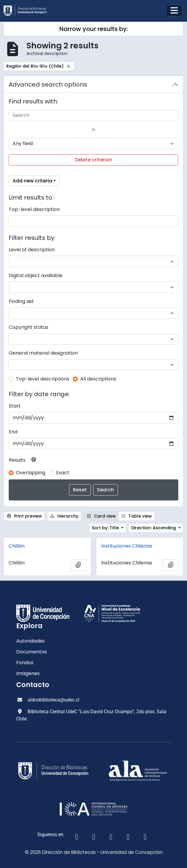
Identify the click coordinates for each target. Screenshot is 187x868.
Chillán (17, 546)
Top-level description (34, 209)
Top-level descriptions (43, 379)
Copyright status (29, 327)
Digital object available (36, 275)
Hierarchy (64, 516)
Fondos (25, 663)
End (13, 432)
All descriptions (98, 379)
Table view (137, 516)
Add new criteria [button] (32, 181)
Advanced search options (48, 84)
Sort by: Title (106, 528)
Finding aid (21, 301)
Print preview (24, 516)
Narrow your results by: (94, 29)
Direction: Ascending (154, 528)
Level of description (32, 250)
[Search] (93, 115)
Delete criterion (94, 160)
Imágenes (28, 673)
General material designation (43, 353)
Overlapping (31, 473)
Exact (63, 473)
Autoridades (30, 641)
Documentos (32, 652)
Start (15, 406)
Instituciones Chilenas (127, 546)
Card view (101, 516)
